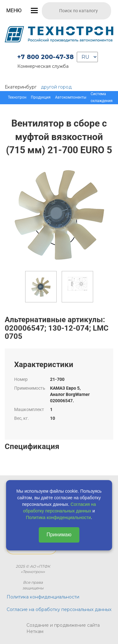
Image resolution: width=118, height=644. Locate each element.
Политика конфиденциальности (58, 517)
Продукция (41, 97)
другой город (56, 87)
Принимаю (59, 535)
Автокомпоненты (71, 97)
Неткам (35, 631)
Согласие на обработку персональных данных (59, 609)
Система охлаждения (102, 97)
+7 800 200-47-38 (45, 57)
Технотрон (17, 97)
